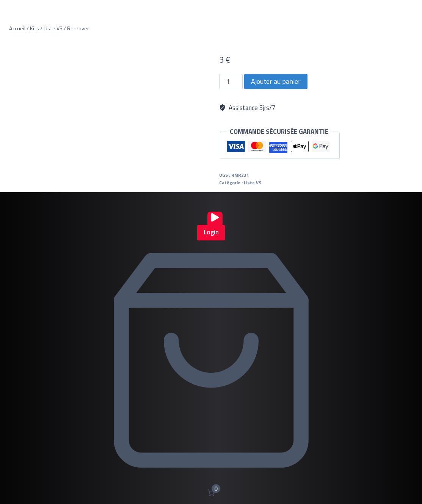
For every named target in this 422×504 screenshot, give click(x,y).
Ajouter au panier (276, 81)
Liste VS (253, 183)
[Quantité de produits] (231, 82)
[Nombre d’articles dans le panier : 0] (211, 493)
